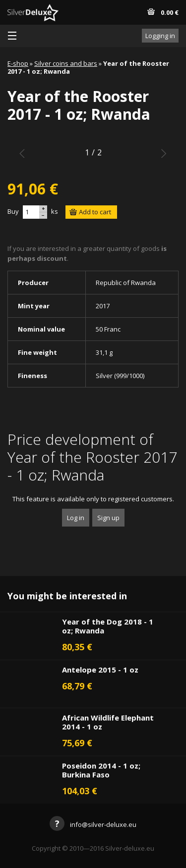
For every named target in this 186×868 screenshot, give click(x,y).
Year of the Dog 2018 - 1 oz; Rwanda (108, 626)
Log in (76, 518)
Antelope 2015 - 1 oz (100, 670)
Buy (13, 211)
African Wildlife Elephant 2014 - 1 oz (108, 722)
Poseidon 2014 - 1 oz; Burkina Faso (101, 770)
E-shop (18, 63)
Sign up (108, 518)
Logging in (160, 36)
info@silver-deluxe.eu (93, 824)
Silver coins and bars (66, 63)
